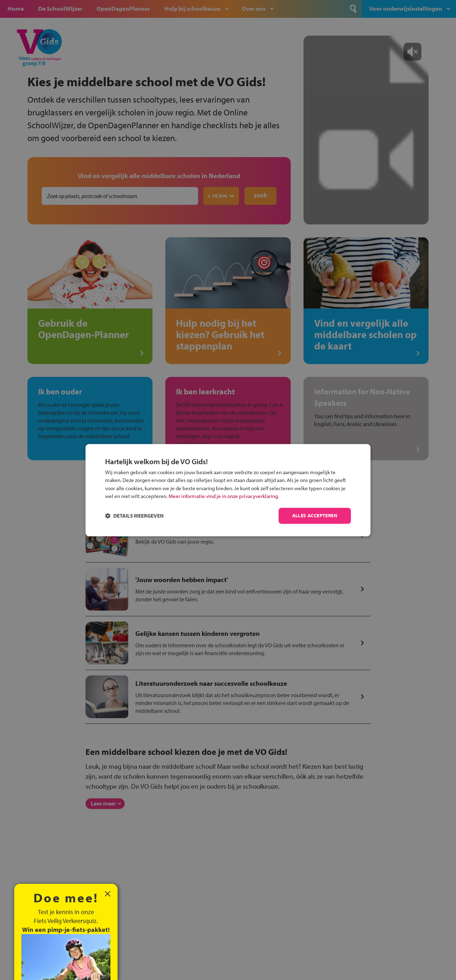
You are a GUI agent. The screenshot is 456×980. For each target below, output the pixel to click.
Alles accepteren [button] (315, 515)
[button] (134, 516)
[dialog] (228, 490)
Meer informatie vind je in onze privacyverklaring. (224, 496)
